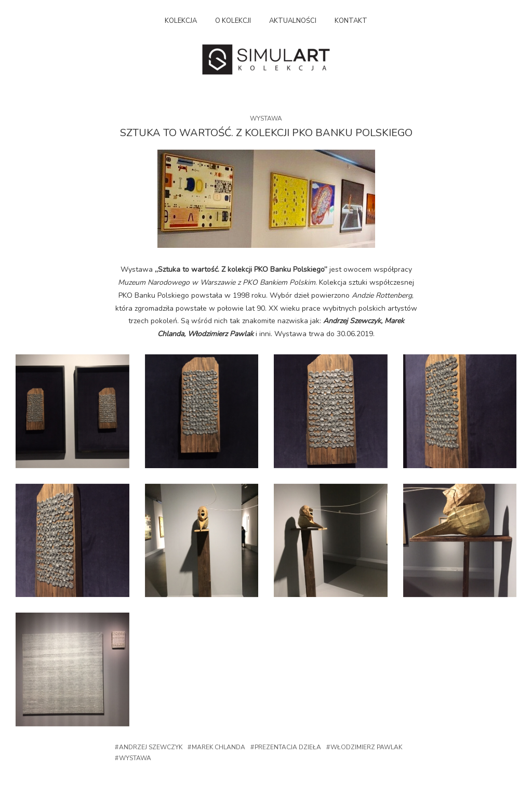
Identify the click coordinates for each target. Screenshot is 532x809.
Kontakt (351, 21)
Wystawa (266, 118)
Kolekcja (181, 21)
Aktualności (293, 21)
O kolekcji (233, 21)
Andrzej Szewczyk (151, 747)
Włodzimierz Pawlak (366, 747)
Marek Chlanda (218, 747)
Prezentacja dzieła (288, 747)
